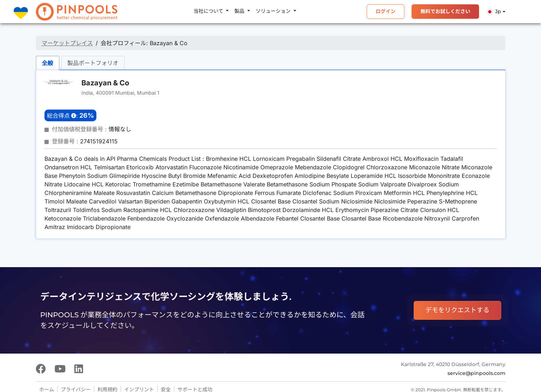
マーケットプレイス (67, 43)
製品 (240, 11)
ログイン (386, 11)
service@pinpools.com (476, 373)
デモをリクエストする (457, 310)
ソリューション (274, 11)
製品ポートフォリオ (93, 63)
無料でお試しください (445, 11)
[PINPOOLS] (77, 12)
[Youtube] (60, 369)
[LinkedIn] (79, 369)
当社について (209, 11)
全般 (48, 63)
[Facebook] (41, 369)
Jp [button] (494, 12)
